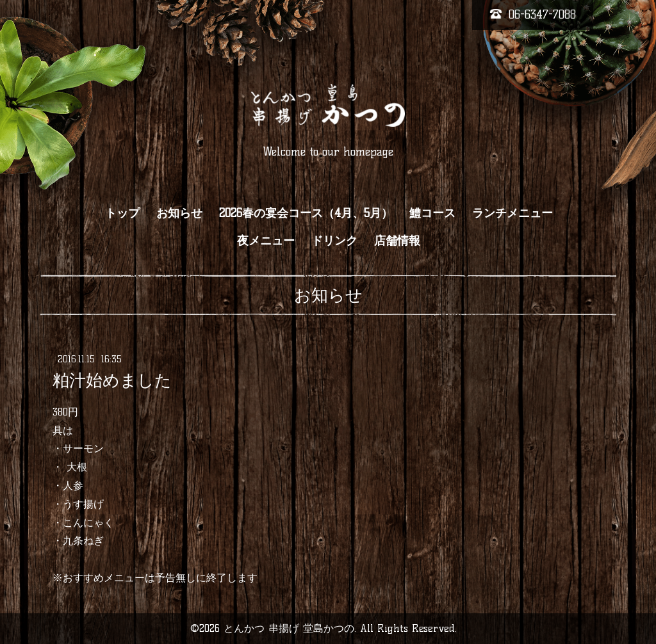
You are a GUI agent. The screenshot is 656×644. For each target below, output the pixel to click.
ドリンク (334, 241)
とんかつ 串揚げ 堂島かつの (289, 628)
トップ (122, 213)
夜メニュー (266, 241)
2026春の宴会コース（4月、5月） (306, 213)
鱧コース (432, 213)
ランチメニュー (512, 213)
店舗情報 (397, 241)
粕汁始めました (112, 380)
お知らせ (179, 213)
